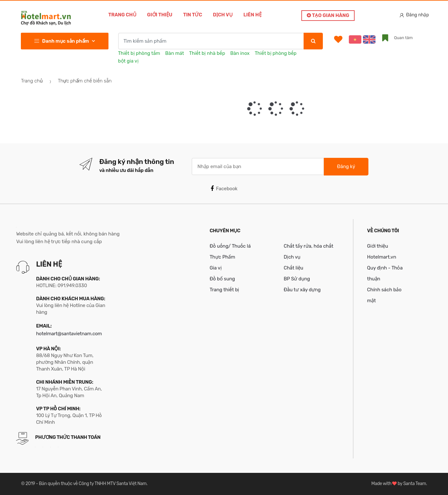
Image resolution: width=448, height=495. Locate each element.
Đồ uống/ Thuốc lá (230, 246)
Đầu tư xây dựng (302, 290)
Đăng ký (346, 166)
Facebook (224, 189)
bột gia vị (128, 61)
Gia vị (216, 268)
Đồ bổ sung (222, 279)
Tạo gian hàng (328, 15)
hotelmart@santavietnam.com (69, 334)
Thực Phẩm (222, 257)
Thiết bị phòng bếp (276, 53)
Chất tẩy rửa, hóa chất (309, 246)
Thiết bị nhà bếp (207, 53)
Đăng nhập (414, 15)
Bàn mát (175, 53)
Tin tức (193, 15)
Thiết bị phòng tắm (139, 53)
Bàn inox (240, 53)
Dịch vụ (223, 15)
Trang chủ (122, 15)
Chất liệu (293, 268)
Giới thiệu (160, 15)
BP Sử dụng (297, 279)
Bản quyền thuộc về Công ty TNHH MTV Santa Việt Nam (93, 484)
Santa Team (414, 484)
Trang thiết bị (224, 290)
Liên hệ (253, 15)
